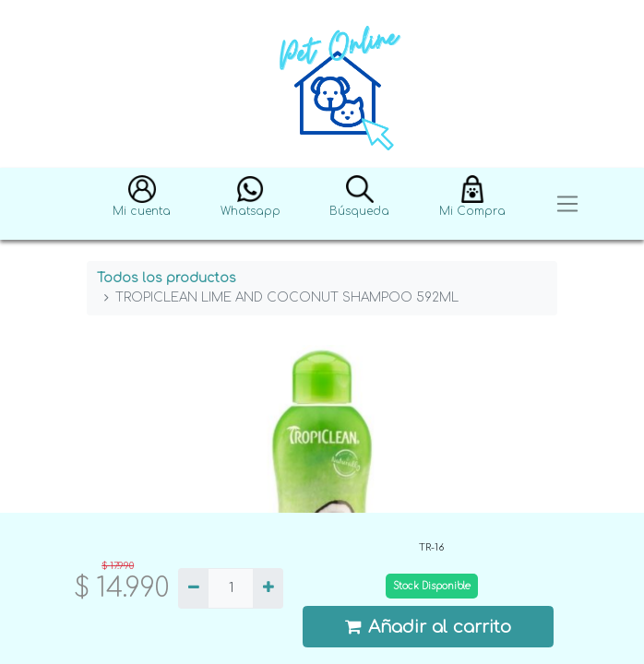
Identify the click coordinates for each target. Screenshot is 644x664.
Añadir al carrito (428, 627)
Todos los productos (167, 278)
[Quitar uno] (193, 588)
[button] (142, 204)
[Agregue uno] (268, 588)
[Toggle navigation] (567, 204)
